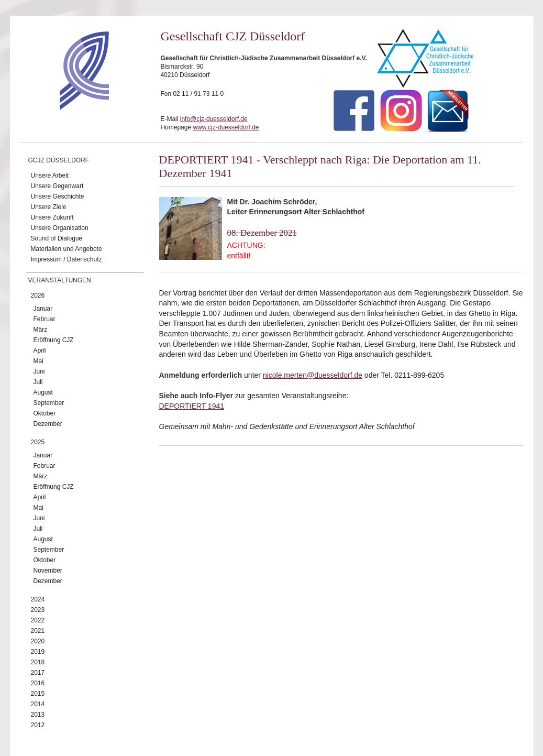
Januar (43, 309)
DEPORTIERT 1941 (192, 406)
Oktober (45, 413)
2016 (38, 683)
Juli (38, 382)
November (48, 571)
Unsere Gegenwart (57, 186)
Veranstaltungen (60, 280)
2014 (38, 704)
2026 (38, 295)
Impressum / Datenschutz (67, 259)
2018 (38, 662)
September (49, 403)
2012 (38, 725)
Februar (45, 319)
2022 (38, 620)
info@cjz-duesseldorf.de (214, 119)
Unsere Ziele (49, 207)
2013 (38, 715)
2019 (38, 652)
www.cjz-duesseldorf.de (226, 127)
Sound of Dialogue (57, 238)
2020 (38, 641)
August (43, 392)
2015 (38, 694)
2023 (38, 610)
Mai (38, 361)
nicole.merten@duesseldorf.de (313, 375)
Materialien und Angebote (67, 249)
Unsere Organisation (60, 228)
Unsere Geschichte (58, 196)
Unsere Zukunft (52, 217)
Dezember (48, 424)
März (41, 330)
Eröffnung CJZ (54, 340)
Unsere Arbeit (50, 176)
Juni (39, 371)
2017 (38, 673)
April (40, 350)
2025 (38, 442)
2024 (38, 599)
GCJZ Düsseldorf (59, 160)
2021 (38, 631)
